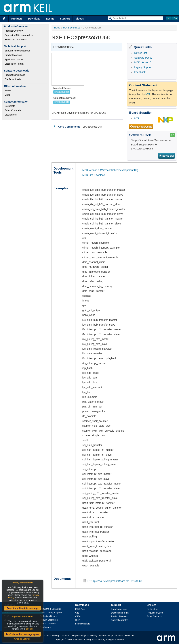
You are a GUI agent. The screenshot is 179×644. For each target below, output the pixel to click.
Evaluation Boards (48, 616)
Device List (140, 53)
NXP (137, 118)
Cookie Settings (52, 636)
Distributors (11, 115)
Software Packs (143, 58)
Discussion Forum (14, 64)
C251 (78, 620)
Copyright (59, 640)
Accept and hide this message (22, 608)
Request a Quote (141, 127)
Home (57, 28)
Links (7, 95)
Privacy (80, 636)
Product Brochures (48, 620)
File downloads (83, 624)
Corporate (10, 106)
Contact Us (118, 636)
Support (65, 19)
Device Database (48, 624)
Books (8, 90)
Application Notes (14, 59)
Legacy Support (143, 67)
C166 (78, 616)
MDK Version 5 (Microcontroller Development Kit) (110, 170)
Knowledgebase (119, 609)
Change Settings (22, 639)
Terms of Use (68, 636)
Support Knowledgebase (18, 51)
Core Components (69, 127)
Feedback (140, 72)
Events (50, 19)
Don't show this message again (22, 634)
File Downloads (13, 79)
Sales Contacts (154, 616)
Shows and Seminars (16, 40)
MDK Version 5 (143, 62)
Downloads (82, 605)
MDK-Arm (80, 609)
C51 (77, 613)
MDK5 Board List (72, 28)
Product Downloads (15, 75)
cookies (30, 629)
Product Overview (14, 31)
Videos (80, 19)
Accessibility (91, 636)
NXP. (148, 94)
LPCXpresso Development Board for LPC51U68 (115, 581)
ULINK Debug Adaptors (51, 613)
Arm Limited (84, 640)
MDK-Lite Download (94, 175)
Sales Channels (13, 110)
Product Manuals (14, 55)
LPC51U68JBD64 (62, 92)
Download (34, 19)
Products (17, 19)
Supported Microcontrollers (19, 35)
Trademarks (105, 636)
